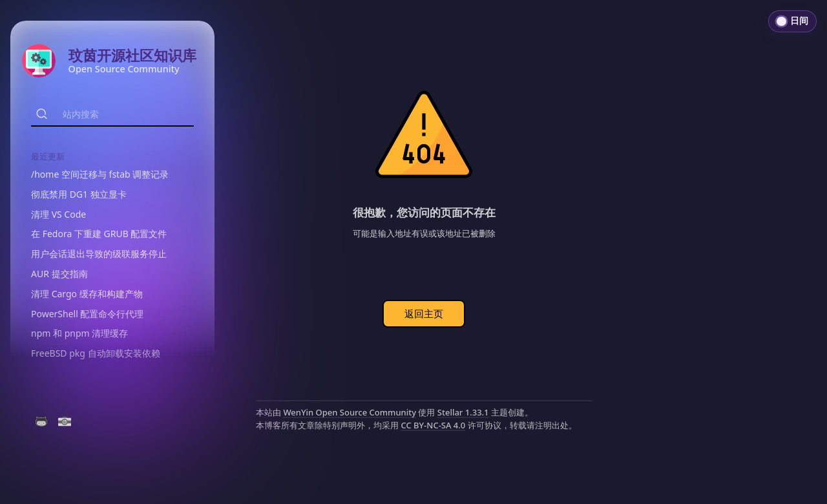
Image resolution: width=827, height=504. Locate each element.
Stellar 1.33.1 (463, 412)
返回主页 (424, 313)
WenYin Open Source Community (350, 412)
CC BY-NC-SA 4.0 (433, 425)
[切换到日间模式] (792, 21)
